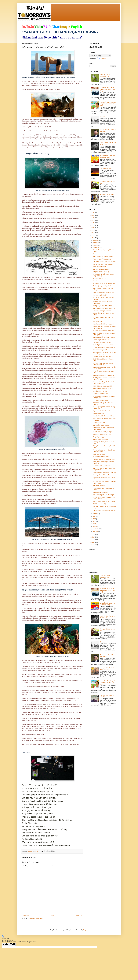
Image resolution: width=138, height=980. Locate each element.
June (95, 519)
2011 (93, 545)
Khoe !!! (95, 281)
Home (53, 915)
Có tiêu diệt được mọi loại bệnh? (102, 286)
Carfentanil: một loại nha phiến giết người (104, 262)
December (96, 240)
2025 (93, 215)
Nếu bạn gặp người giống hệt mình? (103, 389)
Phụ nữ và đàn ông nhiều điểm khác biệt (104, 472)
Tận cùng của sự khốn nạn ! (101, 475)
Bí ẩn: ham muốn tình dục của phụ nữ (103, 324)
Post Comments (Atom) (36, 918)
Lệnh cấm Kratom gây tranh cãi (102, 311)
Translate (102, 58)
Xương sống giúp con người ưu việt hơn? (104, 510)
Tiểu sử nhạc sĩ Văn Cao (100, 391)
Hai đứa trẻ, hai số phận (100, 504)
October (96, 245)
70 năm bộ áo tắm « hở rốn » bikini (103, 345)
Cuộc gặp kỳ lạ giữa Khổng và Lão (103, 306)
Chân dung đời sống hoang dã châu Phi (104, 308)
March (95, 526)
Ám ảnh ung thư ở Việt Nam (101, 340)
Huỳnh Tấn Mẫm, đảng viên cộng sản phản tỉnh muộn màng (108, 104)
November (96, 243)
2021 (93, 225)
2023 (93, 220)
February (96, 529)
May (94, 521)
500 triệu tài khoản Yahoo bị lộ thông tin (104, 283)
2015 (93, 535)
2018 (93, 233)
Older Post (79, 915)
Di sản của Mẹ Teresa (99, 454)
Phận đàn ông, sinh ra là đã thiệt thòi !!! (104, 459)
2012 (93, 542)
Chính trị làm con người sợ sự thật (102, 386)
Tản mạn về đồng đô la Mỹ (100, 394)
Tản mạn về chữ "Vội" (99, 423)
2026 (93, 213)
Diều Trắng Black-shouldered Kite (105, 76)
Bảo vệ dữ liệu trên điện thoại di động (103, 416)
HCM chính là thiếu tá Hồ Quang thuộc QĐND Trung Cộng (108, 89)
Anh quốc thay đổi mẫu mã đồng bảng (104, 293)
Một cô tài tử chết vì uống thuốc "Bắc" (103, 331)
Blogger (85, 930)
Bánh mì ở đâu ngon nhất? (108, 195)
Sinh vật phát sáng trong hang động (103, 264)
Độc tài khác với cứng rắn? (100, 492)
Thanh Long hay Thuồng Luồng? (102, 259)
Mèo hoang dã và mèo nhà (100, 400)
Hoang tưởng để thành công (101, 425)
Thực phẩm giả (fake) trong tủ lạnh (103, 411)
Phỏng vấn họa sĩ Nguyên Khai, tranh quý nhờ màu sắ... (103, 383)
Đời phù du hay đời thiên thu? (101, 439)
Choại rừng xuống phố (99, 437)
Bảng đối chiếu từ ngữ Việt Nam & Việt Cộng (107, 156)
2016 (93, 238)
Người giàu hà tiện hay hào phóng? (103, 257)
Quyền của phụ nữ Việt (99, 278)
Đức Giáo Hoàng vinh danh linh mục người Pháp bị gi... (103, 364)
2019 (93, 230)
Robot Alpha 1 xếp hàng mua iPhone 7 (104, 337)
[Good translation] (5, 944)
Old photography (98, 322)
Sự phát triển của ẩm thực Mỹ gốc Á (103, 432)
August (95, 514)
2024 (93, 218)
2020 (93, 228)
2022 (93, 223)
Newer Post (25, 915)
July (94, 516)
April (94, 524)
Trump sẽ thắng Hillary (99, 267)
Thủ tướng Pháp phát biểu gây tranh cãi (104, 347)
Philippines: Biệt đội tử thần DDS (102, 342)
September (96, 248)
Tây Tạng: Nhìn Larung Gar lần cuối (103, 356)
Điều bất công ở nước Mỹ (100, 295)
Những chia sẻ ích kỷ (99, 486)
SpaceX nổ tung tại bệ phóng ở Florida (104, 501)
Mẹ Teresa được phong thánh (101, 457)
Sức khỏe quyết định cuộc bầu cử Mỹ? (104, 375)
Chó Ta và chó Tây (105, 169)
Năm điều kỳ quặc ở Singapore (102, 269)
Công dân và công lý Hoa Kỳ (101, 272)
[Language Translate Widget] (100, 56)
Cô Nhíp (102, 117)
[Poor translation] (12, 944)
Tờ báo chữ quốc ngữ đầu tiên (101, 466)
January (96, 531)
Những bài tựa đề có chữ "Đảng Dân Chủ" (107, 669)
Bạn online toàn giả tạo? (100, 350)
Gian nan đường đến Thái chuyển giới (103, 495)
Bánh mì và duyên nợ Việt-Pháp (102, 434)
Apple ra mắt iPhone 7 (99, 414)
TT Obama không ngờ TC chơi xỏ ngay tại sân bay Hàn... (104, 451)
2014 (93, 537)
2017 (93, 235)
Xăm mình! (96, 254)
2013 (93, 540)
